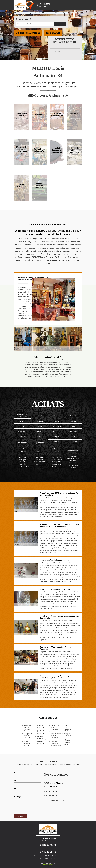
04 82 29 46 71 (45, 6)
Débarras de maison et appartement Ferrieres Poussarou (42, 740)
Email (16, 781)
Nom (16, 773)
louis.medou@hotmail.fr (54, 800)
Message (18, 797)
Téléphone (18, 789)
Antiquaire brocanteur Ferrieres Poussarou (28, 728)
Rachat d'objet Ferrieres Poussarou (55, 727)
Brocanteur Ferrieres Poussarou (41, 732)
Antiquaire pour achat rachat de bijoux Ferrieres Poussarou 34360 (68, 739)
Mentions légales (48, 859)
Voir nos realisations (28, 33)
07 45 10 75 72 (45, 4)
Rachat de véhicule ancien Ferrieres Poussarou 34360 (56, 735)
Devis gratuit (53, 33)
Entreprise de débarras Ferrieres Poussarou (28, 736)
